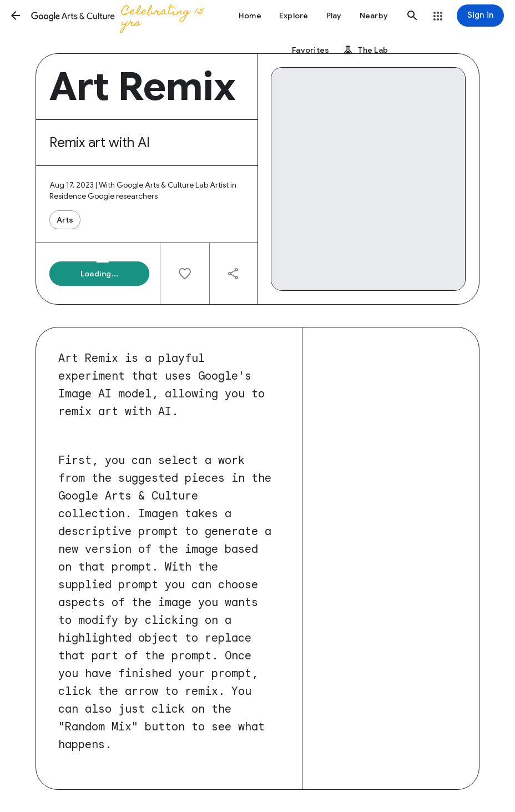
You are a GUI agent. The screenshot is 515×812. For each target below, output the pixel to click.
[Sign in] (480, 16)
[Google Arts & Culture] (120, 16)
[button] (16, 16)
